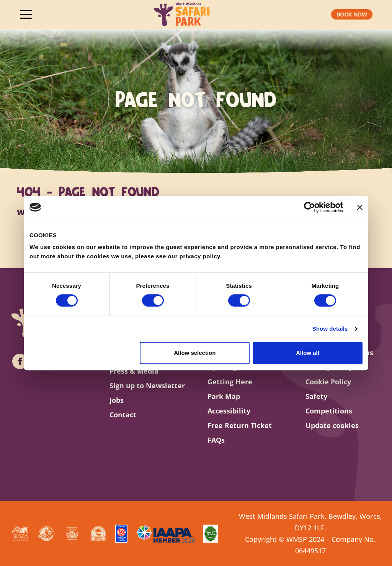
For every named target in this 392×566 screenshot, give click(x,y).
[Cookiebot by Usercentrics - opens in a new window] (310, 207)
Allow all (308, 353)
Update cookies (332, 425)
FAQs (216, 440)
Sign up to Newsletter (147, 386)
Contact (123, 415)
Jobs (117, 400)
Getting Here (230, 382)
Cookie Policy (328, 382)
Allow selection (195, 353)
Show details (330, 329)
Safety (316, 396)
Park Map (224, 396)
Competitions (329, 411)
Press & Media (134, 371)
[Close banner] (360, 207)
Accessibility (229, 411)
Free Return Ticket (240, 425)
